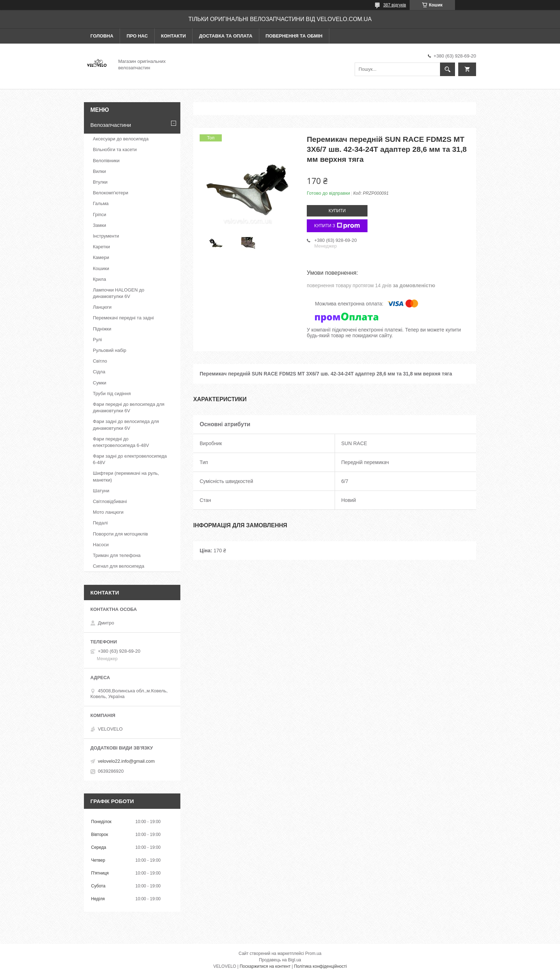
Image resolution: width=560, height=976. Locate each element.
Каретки (101, 247)
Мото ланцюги (108, 512)
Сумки (100, 383)
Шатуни (101, 491)
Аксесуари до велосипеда (121, 139)
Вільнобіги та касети (115, 150)
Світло (100, 361)
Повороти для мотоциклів (120, 534)
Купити (337, 211)
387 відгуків (395, 5)
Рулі (97, 340)
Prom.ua (313, 953)
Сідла (99, 372)
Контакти (174, 36)
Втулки (100, 182)
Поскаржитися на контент (265, 966)
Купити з (337, 226)
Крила (99, 279)
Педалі (100, 523)
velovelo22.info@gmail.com (126, 761)
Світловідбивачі (110, 501)
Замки (99, 225)
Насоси (101, 545)
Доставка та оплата (226, 36)
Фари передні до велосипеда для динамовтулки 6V (129, 407)
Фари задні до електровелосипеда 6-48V (130, 459)
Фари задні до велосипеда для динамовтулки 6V (126, 425)
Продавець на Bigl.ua (280, 960)
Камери (101, 257)
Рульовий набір (110, 350)
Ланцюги (102, 307)
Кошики (101, 268)
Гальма (101, 203)
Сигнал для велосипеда (119, 566)
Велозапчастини (111, 125)
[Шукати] (447, 69)
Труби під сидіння (112, 394)
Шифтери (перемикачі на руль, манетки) (126, 476)
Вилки (99, 171)
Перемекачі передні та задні (123, 318)
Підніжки (102, 329)
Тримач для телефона (117, 555)
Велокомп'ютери (111, 193)
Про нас (137, 36)
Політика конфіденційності (320, 966)
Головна (102, 36)
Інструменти (106, 236)
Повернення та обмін (294, 36)
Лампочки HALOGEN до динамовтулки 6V (119, 293)
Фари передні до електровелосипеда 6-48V (121, 442)
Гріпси (99, 215)
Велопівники (106, 161)
